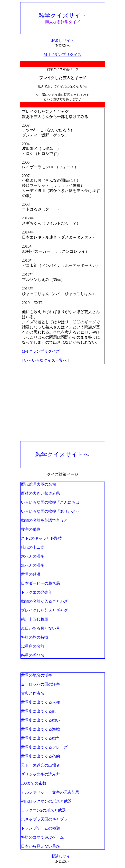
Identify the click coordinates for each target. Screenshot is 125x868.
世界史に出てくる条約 (40, 756)
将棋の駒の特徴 (35, 637)
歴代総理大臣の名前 (38, 484)
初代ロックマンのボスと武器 (46, 801)
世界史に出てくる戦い (40, 720)
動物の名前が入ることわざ (44, 601)
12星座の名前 (33, 646)
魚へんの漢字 (33, 565)
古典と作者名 (33, 693)
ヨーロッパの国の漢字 (40, 684)
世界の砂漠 (31, 574)
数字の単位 (31, 529)
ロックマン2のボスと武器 (43, 810)
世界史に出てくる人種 (40, 702)
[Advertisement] (62, 403)
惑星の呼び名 (33, 655)
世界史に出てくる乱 (38, 711)
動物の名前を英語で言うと (44, 520)
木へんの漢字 (33, 556)
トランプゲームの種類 (40, 828)
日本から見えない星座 (40, 846)
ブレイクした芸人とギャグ (44, 610)
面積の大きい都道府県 (40, 493)
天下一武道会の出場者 (40, 765)
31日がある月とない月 (40, 628)
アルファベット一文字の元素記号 (50, 792)
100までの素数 (34, 783)
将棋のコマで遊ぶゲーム (42, 837)
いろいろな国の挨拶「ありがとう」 (52, 511)
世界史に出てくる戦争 (40, 738)
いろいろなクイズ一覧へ (46, 360)
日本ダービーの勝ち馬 (40, 583)
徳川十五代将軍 (35, 619)
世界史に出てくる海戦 (40, 729)
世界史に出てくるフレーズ (44, 747)
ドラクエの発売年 (37, 592)
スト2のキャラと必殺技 (41, 538)
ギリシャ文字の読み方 (40, 774)
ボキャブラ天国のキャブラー (46, 819)
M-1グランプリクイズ (63, 55)
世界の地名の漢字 (37, 675)
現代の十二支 (33, 547)
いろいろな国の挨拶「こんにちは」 (52, 502)
